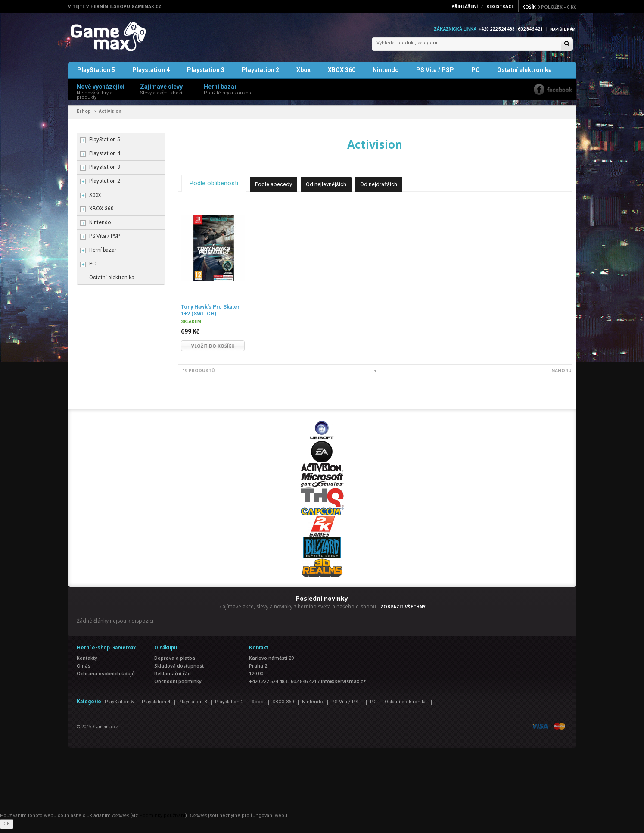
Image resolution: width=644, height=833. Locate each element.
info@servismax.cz (343, 685)
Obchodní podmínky (178, 685)
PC (476, 75)
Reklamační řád (173, 677)
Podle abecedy (280, 189)
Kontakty (87, 662)
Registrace (500, 6)
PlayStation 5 (96, 75)
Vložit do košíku (213, 350)
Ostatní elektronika (524, 75)
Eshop (84, 116)
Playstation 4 (151, 75)
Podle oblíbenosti (216, 188)
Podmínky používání (162, 819)
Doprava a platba (175, 662)
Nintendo (386, 75)
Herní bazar (103, 255)
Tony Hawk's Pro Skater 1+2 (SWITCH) (208, 314)
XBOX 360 (342, 75)
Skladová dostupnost (179, 669)
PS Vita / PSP (435, 75)
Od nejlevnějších (336, 189)
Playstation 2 (260, 75)
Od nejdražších (391, 189)
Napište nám (561, 29)
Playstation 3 (206, 75)
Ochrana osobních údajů (106, 677)
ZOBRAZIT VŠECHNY (403, 611)
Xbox (303, 75)
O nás (84, 669)
